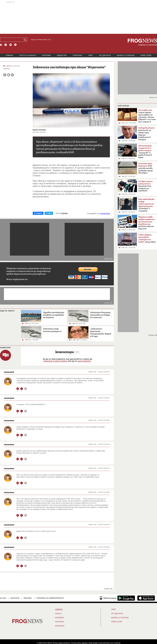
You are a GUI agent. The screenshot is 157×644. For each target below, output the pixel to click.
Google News (105, 214)
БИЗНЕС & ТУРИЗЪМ (126, 55)
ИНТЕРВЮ (46, 55)
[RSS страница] (15, 45)
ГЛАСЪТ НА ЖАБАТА (28, 55)
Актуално (60, 622)
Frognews (64, 213)
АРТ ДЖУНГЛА (105, 55)
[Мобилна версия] (108, 598)
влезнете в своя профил (55, 361)
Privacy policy (76, 643)
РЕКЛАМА (28, 598)
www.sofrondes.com (106, 643)
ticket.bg (117, 643)
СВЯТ (91, 55)
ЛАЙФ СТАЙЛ (146, 55)
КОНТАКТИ (15, 598)
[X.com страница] (11, 45)
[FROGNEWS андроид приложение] (126, 598)
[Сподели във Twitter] (9, 75)
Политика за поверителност (50, 598)
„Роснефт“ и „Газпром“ (146, 205)
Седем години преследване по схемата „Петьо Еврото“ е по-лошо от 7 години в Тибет (147, 117)
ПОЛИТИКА (78, 55)
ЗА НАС (3, 598)
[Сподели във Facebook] (5, 75)
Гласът (58, 614)
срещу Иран (147, 238)
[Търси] (25, 40)
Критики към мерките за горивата (145, 186)
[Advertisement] (78, 18)
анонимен (9, 372)
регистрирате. (84, 361)
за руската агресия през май (147, 223)
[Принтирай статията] (12, 75)
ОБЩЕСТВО (62, 55)
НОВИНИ (9, 55)
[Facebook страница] (6, 45)
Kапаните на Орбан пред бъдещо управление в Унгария (147, 134)
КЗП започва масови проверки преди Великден (146, 168)
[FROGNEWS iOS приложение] (146, 598)
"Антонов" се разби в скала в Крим (145, 152)
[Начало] (1, 45)
